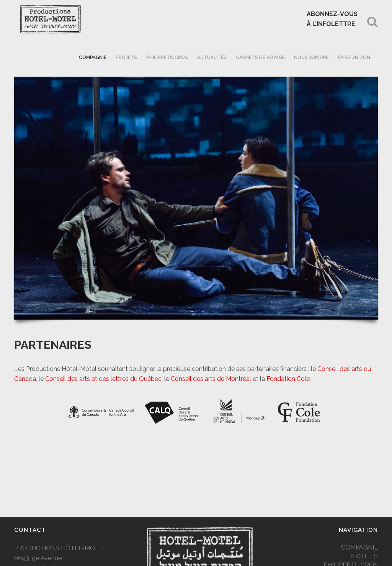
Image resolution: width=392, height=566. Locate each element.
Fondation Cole (288, 379)
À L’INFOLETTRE (331, 24)
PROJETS (364, 556)
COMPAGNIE (359, 547)
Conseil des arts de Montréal (211, 379)
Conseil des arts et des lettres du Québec (103, 379)
